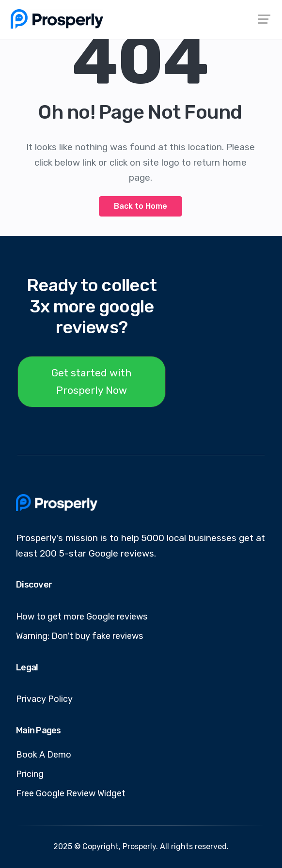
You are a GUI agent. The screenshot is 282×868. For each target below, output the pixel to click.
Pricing (30, 774)
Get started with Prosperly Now (92, 381)
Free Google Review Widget (71, 793)
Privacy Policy (44, 699)
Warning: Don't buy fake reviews (79, 636)
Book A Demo (44, 755)
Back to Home (141, 206)
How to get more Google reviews (82, 617)
